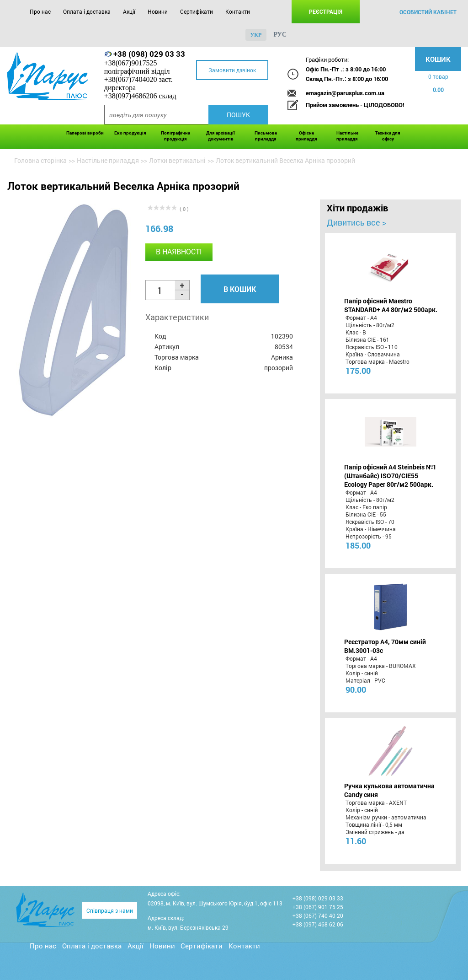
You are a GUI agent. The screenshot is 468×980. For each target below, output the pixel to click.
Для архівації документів (221, 136)
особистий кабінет (428, 12)
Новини (158, 11)
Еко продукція (130, 133)
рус (280, 35)
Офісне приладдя (306, 136)
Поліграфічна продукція (175, 136)
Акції (129, 11)
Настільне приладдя (347, 136)
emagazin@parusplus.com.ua (345, 93)
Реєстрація (326, 11)
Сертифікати (197, 11)
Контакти (238, 11)
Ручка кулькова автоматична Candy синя (389, 790)
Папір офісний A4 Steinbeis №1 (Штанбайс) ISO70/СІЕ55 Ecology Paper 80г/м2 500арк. (390, 476)
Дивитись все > (356, 222)
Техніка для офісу (388, 136)
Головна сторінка (40, 160)
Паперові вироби (85, 133)
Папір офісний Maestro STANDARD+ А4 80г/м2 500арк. (391, 305)
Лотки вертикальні (177, 160)
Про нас (40, 11)
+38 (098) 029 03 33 (149, 54)
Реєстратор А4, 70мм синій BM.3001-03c (385, 646)
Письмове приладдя (266, 136)
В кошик (240, 289)
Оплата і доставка (87, 11)
